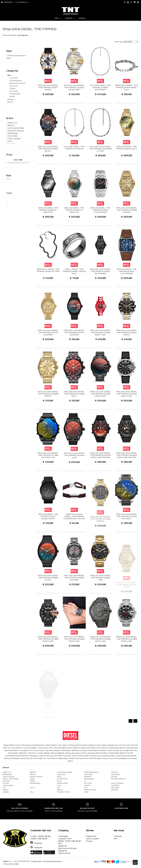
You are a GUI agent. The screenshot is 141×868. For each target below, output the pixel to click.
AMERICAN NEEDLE (91, 772)
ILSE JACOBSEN (117, 783)
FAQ (60, 843)
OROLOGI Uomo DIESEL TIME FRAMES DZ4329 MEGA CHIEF (74, 649)
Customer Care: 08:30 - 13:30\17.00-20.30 (70, 840)
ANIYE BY (115, 772)
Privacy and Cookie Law (52, 861)
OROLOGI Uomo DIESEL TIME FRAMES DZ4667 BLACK (48, 159)
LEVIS (32, 788)
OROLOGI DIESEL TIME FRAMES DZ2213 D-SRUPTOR (48, 220)
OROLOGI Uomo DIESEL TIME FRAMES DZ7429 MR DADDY (127, 527)
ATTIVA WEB (14, 864)
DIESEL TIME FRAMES (11, 779)
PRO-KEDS (115, 788)
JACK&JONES (8, 785)
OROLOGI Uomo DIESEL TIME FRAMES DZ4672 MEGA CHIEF (74, 88)
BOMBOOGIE (7, 774)
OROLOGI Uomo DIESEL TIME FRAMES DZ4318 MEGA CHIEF (100, 404)
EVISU (59, 781)
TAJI (32, 792)
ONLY (86, 788)
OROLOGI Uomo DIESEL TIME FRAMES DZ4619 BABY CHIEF (100, 343)
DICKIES (114, 777)
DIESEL (33, 779)
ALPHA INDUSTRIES (64, 772)
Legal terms (91, 836)
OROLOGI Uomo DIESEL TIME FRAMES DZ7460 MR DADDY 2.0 (48, 465)
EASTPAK (6, 781)
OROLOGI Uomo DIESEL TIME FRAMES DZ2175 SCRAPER (74, 343)
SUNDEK (6, 792)
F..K (85, 781)
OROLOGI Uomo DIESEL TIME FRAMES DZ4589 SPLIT (74, 404)
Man (56, 18)
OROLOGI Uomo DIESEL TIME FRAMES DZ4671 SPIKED (48, 88)
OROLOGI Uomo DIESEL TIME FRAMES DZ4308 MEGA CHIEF (127, 649)
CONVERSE (115, 774)
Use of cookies (92, 839)
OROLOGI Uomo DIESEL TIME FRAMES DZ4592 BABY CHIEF (127, 404)
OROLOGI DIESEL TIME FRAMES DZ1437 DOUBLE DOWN (48, 527)
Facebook (38, 843)
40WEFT (33, 772)
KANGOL (87, 785)
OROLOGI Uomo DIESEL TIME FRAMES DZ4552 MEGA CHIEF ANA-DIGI (127, 465)
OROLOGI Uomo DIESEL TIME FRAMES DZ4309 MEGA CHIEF (48, 649)
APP (115, 839)
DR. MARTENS (62, 779)
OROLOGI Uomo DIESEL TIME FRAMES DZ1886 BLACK (48, 588)
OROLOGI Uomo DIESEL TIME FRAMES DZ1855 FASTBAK (74, 588)
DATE (59, 777)
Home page (63, 836)
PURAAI (6, 790)
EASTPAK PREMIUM (118, 779)
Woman (69, 18)
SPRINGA (115, 790)
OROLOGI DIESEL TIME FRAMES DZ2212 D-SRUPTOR (74, 220)
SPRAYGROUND (90, 790)
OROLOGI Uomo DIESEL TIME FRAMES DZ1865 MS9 (100, 588)
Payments (63, 846)
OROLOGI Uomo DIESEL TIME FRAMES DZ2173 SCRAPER (48, 343)
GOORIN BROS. (35, 783)
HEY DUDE (88, 783)
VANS (86, 792)
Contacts (118, 836)
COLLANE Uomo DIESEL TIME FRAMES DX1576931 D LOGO (100, 159)
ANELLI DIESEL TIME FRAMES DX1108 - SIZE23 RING (74, 282)
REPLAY (60, 790)
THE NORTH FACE (64, 792)
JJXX (59, 785)
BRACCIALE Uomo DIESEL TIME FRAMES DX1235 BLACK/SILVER (74, 527)
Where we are (64, 853)
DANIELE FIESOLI (36, 777)
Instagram (38, 848)
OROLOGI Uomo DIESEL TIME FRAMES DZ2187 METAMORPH (100, 282)
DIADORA (88, 777)
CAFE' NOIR (61, 774)
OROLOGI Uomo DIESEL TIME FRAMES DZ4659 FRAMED (127, 220)
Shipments (63, 851)
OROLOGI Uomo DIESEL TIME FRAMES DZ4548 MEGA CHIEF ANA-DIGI (100, 465)
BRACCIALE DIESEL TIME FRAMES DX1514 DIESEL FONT (127, 88)
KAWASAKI (115, 785)
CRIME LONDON (9, 777)
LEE (4, 788)
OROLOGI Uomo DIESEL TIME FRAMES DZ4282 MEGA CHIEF (100, 649)
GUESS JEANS (62, 783)
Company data (36, 861)
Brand (82, 18)
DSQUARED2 (89, 779)
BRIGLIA (33, 774)
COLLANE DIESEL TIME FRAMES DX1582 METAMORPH (100, 88)
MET (59, 788)
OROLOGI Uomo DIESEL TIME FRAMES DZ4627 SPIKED (127, 343)
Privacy (89, 841)
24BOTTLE (7, 772)
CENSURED (88, 774)
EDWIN (32, 781)
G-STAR (6, 783)
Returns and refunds (67, 848)
